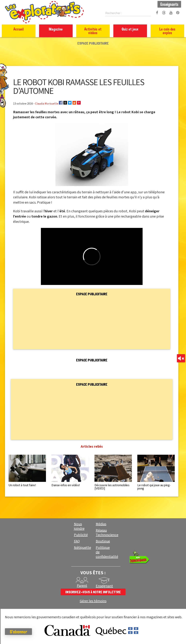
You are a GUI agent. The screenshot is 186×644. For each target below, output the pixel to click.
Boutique (103, 541)
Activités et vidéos (93, 31)
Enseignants (169, 4)
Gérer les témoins (93, 601)
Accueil (19, 29)
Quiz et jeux (130, 29)
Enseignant (104, 586)
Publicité (81, 535)
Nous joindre (79, 526)
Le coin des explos (167, 31)
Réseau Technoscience (107, 533)
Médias (101, 524)
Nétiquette (82, 548)
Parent (82, 586)
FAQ (77, 541)
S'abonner (23, 632)
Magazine (56, 29)
